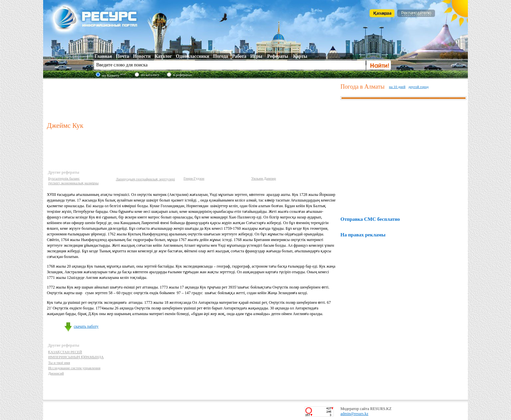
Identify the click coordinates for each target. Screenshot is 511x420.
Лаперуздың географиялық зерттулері (145, 179)
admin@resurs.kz (354, 414)
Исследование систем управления (74, 368)
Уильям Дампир (264, 178)
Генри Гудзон (194, 178)
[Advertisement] (192, 99)
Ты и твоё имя (59, 363)
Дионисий (56, 373)
